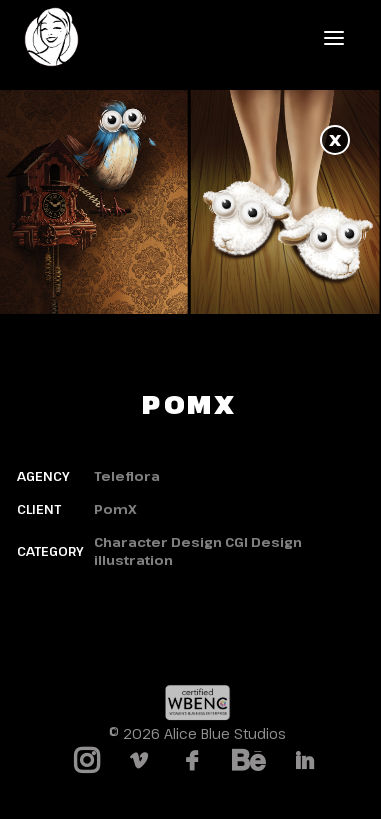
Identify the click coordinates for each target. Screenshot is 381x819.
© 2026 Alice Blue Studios (197, 733)
